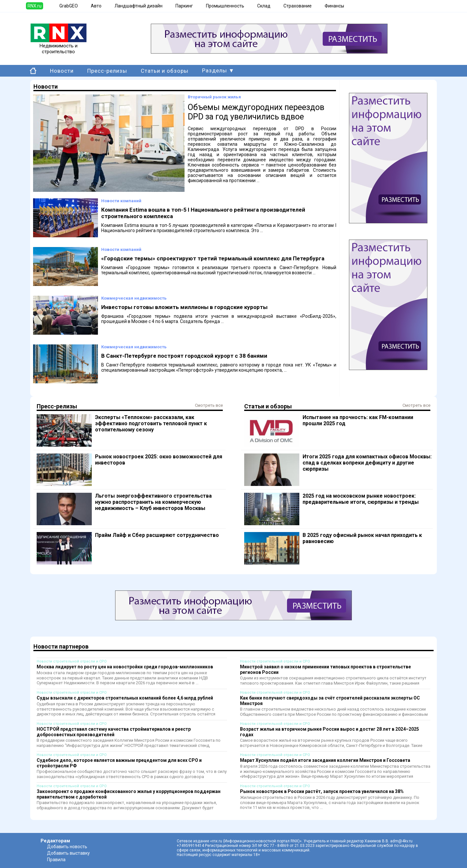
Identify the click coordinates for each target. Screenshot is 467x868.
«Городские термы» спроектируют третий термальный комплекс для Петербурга (213, 258)
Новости (62, 71)
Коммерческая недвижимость (134, 298)
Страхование (298, 6)
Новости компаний (121, 201)
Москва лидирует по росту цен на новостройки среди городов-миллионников (125, 667)
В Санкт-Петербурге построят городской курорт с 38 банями (184, 356)
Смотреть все (209, 405)
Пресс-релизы (107, 71)
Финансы (334, 6)
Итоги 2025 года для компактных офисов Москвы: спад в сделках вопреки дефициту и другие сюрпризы (367, 463)
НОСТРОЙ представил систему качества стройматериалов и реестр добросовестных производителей (114, 732)
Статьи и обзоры (165, 71)
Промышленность (225, 6)
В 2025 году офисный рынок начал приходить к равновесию (362, 538)
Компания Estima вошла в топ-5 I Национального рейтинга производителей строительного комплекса (203, 213)
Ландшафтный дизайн (138, 6)
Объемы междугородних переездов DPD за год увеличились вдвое (256, 112)
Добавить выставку (68, 853)
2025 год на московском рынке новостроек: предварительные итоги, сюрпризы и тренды (361, 499)
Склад (264, 6)
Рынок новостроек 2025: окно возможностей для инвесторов (159, 460)
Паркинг (184, 6)
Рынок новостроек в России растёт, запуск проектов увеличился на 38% (322, 791)
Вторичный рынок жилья (214, 97)
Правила (56, 860)
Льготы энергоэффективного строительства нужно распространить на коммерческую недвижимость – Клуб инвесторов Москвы (153, 502)
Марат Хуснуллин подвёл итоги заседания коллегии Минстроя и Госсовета (325, 760)
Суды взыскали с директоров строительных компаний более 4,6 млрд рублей (125, 698)
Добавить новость (67, 847)
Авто (96, 6)
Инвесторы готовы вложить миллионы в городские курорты (184, 307)
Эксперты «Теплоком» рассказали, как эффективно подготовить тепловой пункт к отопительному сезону (151, 423)
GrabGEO (69, 6)
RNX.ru (35, 6)
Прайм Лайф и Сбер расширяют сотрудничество (157, 535)
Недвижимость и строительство (59, 46)
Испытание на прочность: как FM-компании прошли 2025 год (358, 420)
